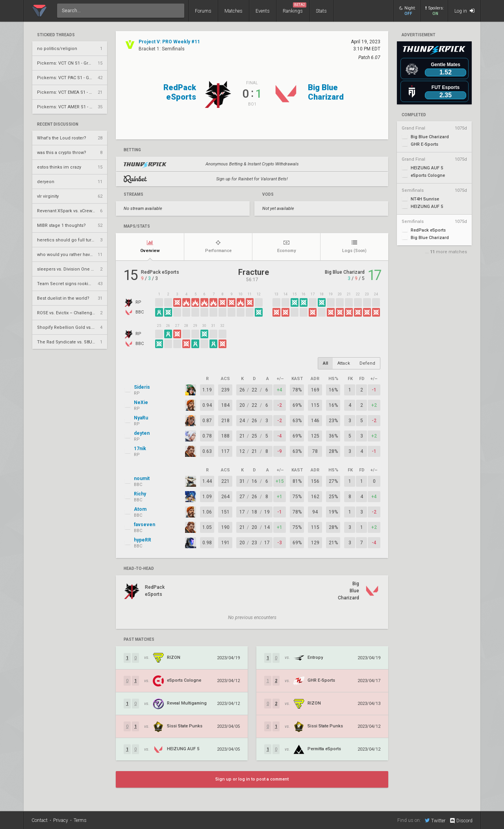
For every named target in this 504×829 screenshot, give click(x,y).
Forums (203, 11)
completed (414, 115)
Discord (461, 821)
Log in (464, 11)
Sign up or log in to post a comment (252, 779)
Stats (321, 11)
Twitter (435, 820)
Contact (40, 820)
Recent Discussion (58, 124)
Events (263, 11)
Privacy (61, 820)
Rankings (295, 8)
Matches (233, 11)
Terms (80, 820)
